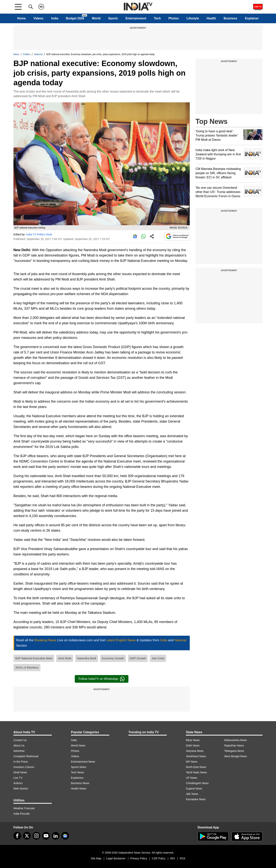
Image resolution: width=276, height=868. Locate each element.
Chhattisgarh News (197, 783)
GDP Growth (138, 658)
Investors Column (24, 767)
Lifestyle (193, 18)
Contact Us (20, 740)
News (16, 54)
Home (21, 18)
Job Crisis (158, 658)
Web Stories (21, 789)
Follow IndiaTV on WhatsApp (102, 679)
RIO (173, 858)
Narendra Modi (87, 658)
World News (78, 746)
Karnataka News (196, 799)
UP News (191, 778)
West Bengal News (236, 756)
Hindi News (20, 772)
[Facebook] (17, 836)
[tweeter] (27, 836)
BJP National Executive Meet (34, 658)
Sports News (78, 767)
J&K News (192, 794)
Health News (78, 789)
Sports (113, 18)
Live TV (18, 778)
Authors (18, 783)
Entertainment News (83, 762)
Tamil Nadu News (196, 772)
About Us (19, 746)
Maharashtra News (236, 740)
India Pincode (22, 814)
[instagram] (36, 836)
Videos (38, 18)
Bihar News (193, 740)
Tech (157, 18)
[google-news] (65, 836)
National (38, 54)
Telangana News (234, 751)
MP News (192, 762)
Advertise (19, 751)
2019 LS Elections (27, 667)
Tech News (77, 772)
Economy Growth (113, 658)
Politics (27, 54)
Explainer (252, 18)
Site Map (96, 858)
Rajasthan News (234, 746)
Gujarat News (194, 789)
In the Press (21, 762)
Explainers (77, 778)
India (55, 18)
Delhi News (193, 746)
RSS (183, 858)
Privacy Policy (139, 858)
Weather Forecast (24, 808)
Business (230, 18)
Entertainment (136, 18)
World (96, 18)
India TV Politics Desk (39, 234)
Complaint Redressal (26, 756)
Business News (80, 783)
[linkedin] (56, 836)
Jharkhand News (196, 756)
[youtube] (46, 836)
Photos (174, 18)
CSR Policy (159, 858)
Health (211, 18)
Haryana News (195, 751)
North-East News (196, 767)
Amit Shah (65, 658)
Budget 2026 (75, 18)
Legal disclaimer (116, 858)
